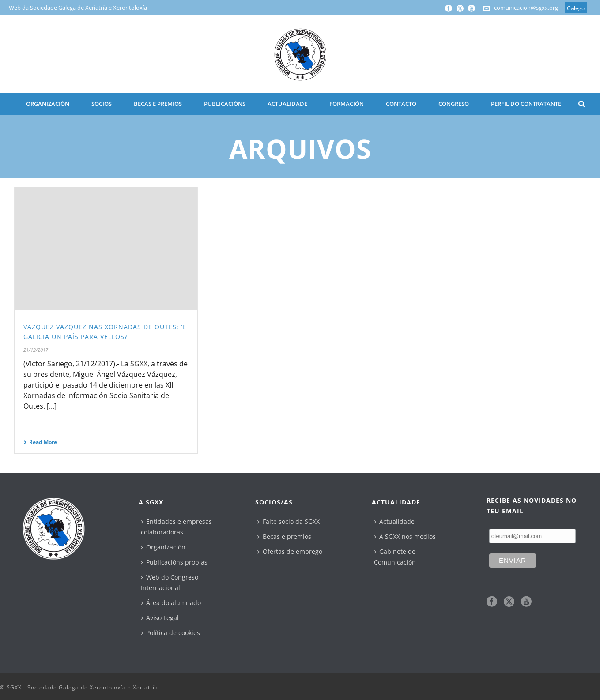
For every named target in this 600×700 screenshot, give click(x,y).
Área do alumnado (171, 603)
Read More (40, 442)
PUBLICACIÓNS (225, 104)
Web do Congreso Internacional (170, 582)
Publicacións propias (174, 562)
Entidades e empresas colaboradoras (176, 527)
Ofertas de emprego (290, 551)
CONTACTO (401, 104)
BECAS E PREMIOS (158, 104)
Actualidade (394, 521)
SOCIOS (102, 104)
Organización (163, 547)
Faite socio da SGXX (289, 521)
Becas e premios (284, 536)
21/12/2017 (36, 350)
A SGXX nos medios (405, 536)
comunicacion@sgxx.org (526, 8)
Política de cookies (170, 633)
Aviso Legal (160, 618)
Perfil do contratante (526, 104)
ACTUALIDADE (287, 104)
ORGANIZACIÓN (48, 104)
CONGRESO (454, 104)
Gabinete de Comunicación (395, 557)
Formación (347, 104)
